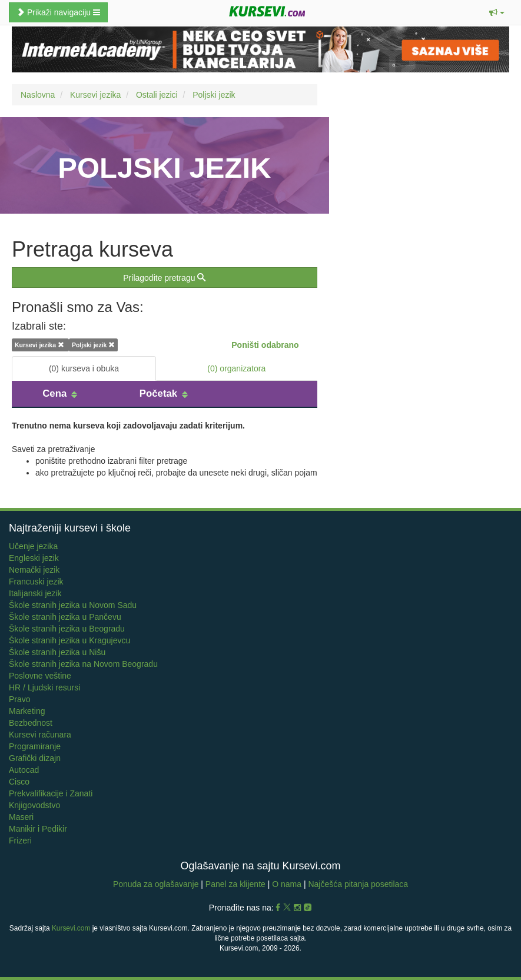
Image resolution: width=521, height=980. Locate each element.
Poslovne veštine (40, 676)
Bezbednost (31, 723)
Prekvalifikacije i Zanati (51, 793)
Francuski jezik (36, 582)
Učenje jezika (33, 546)
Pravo (20, 699)
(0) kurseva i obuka (84, 368)
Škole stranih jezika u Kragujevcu (69, 640)
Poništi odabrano (265, 345)
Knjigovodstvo (34, 805)
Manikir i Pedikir (38, 829)
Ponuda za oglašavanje (157, 884)
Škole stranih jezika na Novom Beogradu (83, 664)
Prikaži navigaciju (58, 12)
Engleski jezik (34, 558)
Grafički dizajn (35, 758)
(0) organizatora (236, 368)
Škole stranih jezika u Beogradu (67, 629)
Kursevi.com (71, 928)
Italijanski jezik (35, 593)
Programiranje (35, 746)
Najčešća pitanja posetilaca (358, 884)
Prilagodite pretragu (164, 278)
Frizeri (20, 841)
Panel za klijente (237, 884)
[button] (497, 12)
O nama (287, 884)
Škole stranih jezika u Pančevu (65, 617)
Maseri (21, 817)
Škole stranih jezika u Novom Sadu (73, 605)
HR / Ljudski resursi (44, 687)
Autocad (24, 770)
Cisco (19, 782)
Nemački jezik (34, 570)
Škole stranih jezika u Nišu (57, 652)
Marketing (27, 711)
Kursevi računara (40, 735)
